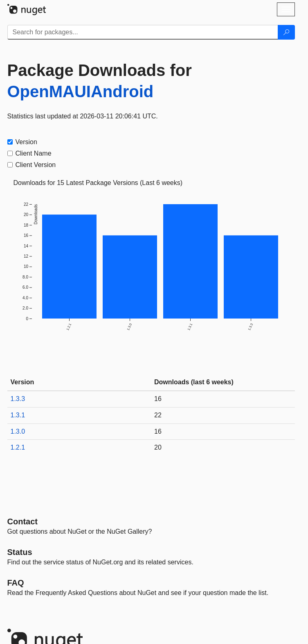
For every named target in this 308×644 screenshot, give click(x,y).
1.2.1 (18, 447)
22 (158, 415)
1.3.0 (18, 431)
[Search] (286, 32)
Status (20, 552)
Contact (22, 521)
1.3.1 (18, 415)
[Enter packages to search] (143, 32)
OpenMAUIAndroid (81, 91)
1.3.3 (18, 399)
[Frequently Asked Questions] (16, 583)
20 (158, 447)
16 (158, 399)
